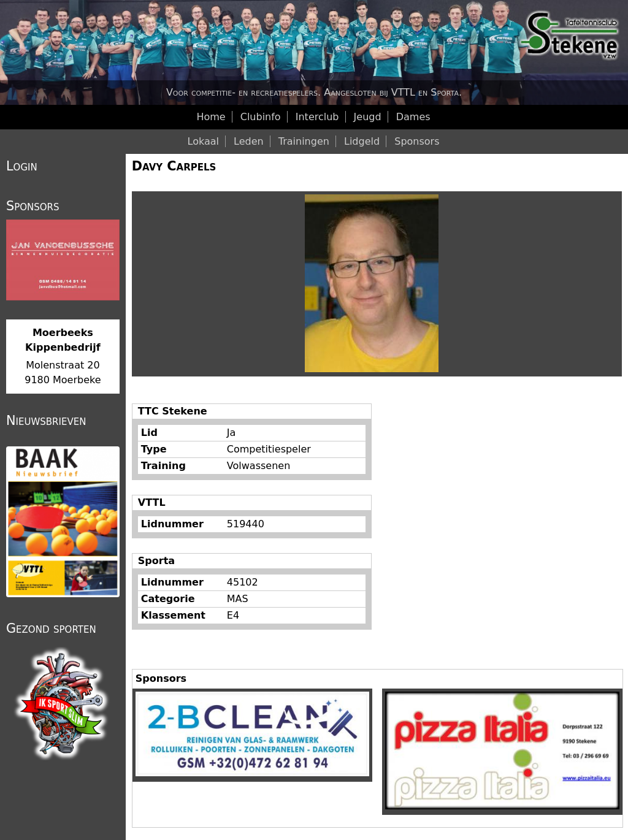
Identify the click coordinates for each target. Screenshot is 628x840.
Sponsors (417, 141)
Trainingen (304, 141)
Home (211, 117)
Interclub (317, 117)
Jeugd (368, 117)
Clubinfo (261, 117)
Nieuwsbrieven (46, 421)
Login (22, 166)
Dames (413, 117)
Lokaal (203, 141)
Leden (249, 141)
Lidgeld (362, 141)
